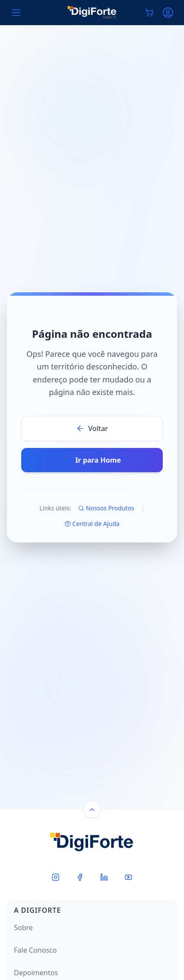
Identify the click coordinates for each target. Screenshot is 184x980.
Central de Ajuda (92, 524)
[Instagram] (56, 877)
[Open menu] (16, 13)
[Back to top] (92, 810)
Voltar (92, 428)
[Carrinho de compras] (149, 13)
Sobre (23, 928)
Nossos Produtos (106, 508)
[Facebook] (80, 877)
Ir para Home (92, 460)
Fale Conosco (35, 950)
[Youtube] (128, 877)
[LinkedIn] (104, 877)
